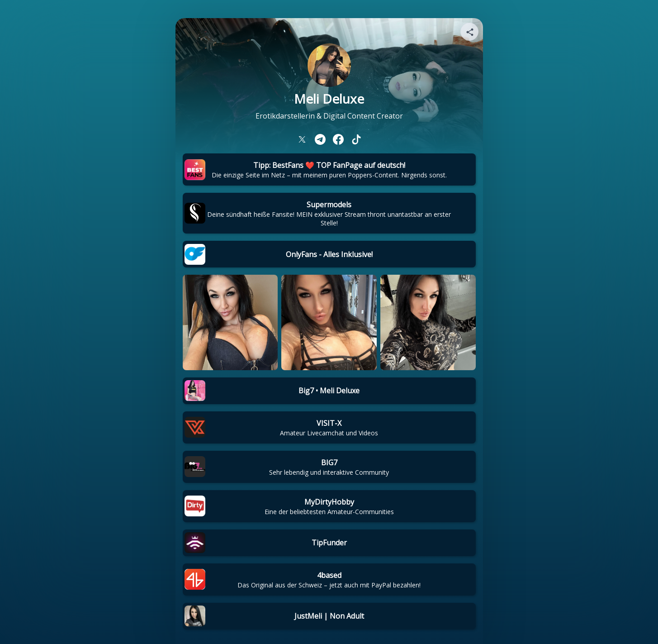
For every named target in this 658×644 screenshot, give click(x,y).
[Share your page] (469, 32)
